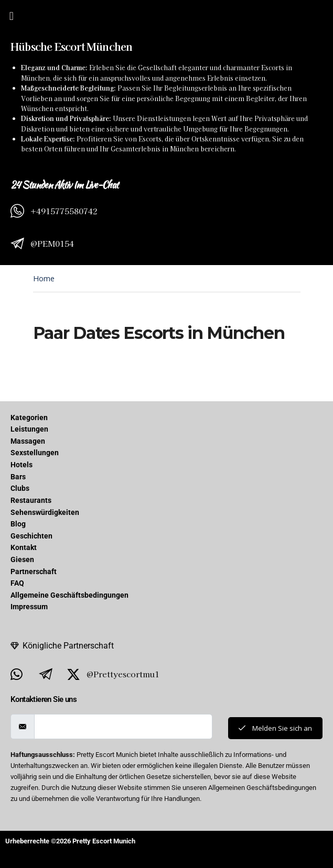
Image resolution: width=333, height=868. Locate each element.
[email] (123, 727)
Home (44, 278)
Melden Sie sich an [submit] (275, 728)
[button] (11, 15)
